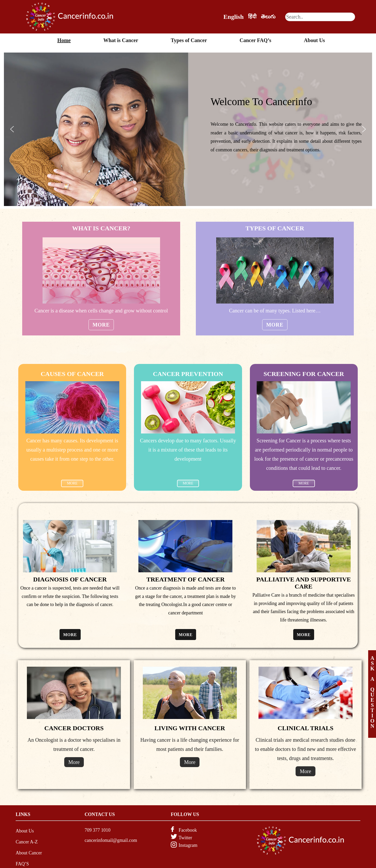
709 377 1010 (98, 830)
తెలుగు (268, 16)
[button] (12, 129)
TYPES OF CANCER (275, 228)
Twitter (185, 838)
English (234, 17)
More (101, 325)
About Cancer (29, 853)
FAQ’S (22, 864)
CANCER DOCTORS (74, 728)
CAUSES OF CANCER (72, 374)
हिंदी (252, 16)
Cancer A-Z (27, 842)
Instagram (188, 845)
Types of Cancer (189, 40)
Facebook (188, 830)
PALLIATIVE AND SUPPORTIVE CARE (303, 583)
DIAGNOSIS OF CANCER (70, 579)
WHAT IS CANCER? (101, 228)
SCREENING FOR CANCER (304, 374)
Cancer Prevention (188, 374)
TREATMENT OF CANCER (186, 579)
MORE (72, 483)
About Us (315, 40)
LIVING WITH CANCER (190, 728)
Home (64, 40)
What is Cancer (121, 40)
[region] (188, 129)
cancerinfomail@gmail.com (111, 840)
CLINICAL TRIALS (305, 728)
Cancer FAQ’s (255, 40)
